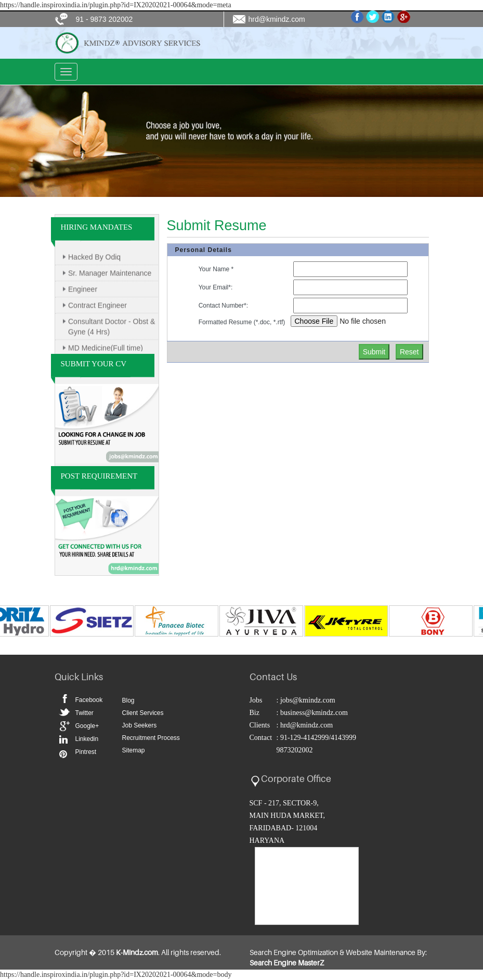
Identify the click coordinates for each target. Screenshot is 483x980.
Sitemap (134, 750)
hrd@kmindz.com (277, 19)
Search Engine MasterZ (287, 963)
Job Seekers (140, 725)
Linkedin (62, 739)
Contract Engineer (97, 308)
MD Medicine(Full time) (106, 350)
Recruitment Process (151, 738)
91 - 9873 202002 (105, 19)
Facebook (62, 697)
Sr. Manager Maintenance (110, 275)
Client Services (143, 713)
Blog (128, 700)
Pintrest (62, 753)
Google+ (87, 726)
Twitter (62, 711)
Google (62, 725)
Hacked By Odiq (94, 259)
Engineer (83, 292)
